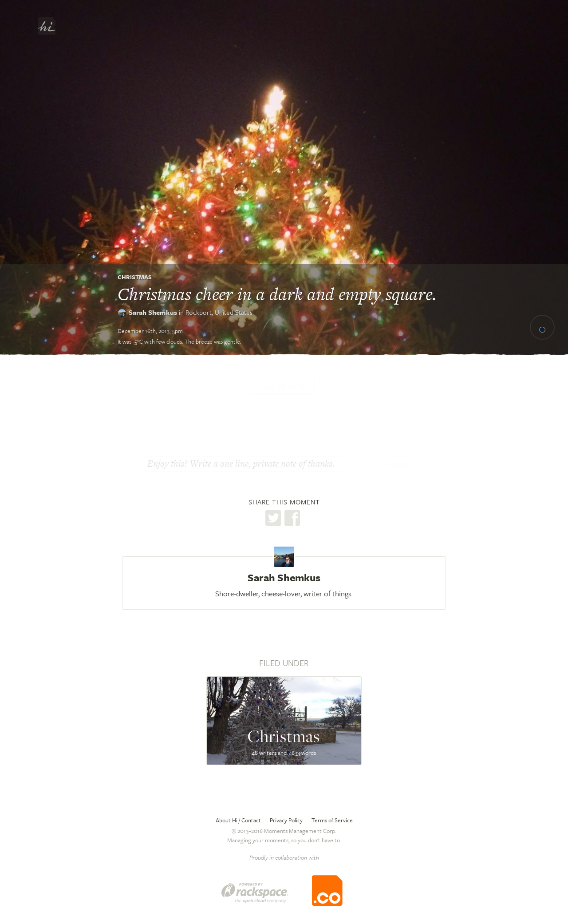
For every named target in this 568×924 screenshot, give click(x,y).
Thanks (398, 464)
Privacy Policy (286, 820)
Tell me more (283, 386)
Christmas (135, 277)
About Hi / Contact (238, 820)
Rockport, (219, 312)
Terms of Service (332, 820)
